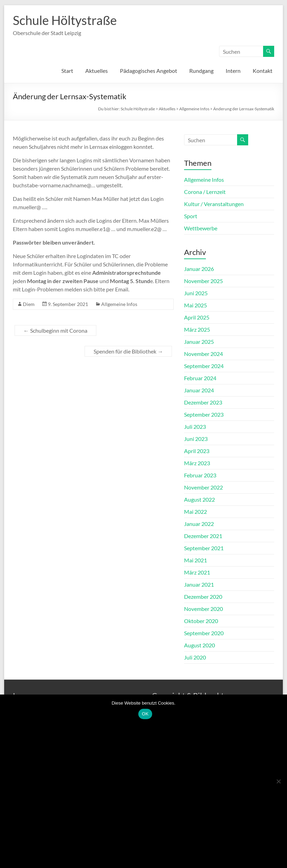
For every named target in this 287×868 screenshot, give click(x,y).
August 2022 (199, 499)
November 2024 (203, 354)
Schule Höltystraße (65, 20)
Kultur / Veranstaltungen (214, 204)
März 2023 (197, 463)
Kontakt (263, 71)
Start (67, 71)
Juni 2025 (196, 293)
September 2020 (204, 633)
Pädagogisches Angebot (149, 71)
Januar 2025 (199, 342)
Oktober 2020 (201, 621)
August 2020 (199, 645)
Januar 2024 (199, 390)
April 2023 (197, 451)
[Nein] (278, 781)
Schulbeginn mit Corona (55, 330)
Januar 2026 (199, 269)
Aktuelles (97, 71)
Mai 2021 (195, 560)
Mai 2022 (195, 512)
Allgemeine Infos (119, 304)
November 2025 (203, 281)
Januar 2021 (199, 584)
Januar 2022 (199, 524)
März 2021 (197, 572)
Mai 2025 (195, 305)
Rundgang (201, 71)
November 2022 (203, 487)
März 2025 (197, 329)
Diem (29, 304)
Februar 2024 (200, 378)
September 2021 (204, 548)
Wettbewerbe (201, 228)
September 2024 (204, 366)
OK (145, 714)
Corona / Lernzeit (205, 192)
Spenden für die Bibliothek (128, 351)
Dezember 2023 (203, 402)
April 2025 (197, 317)
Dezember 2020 (203, 597)
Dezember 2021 (203, 536)
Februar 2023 (200, 475)
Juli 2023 (195, 427)
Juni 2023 (196, 439)
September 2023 (204, 414)
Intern (233, 71)
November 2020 (203, 609)
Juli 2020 (195, 657)
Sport (191, 216)
